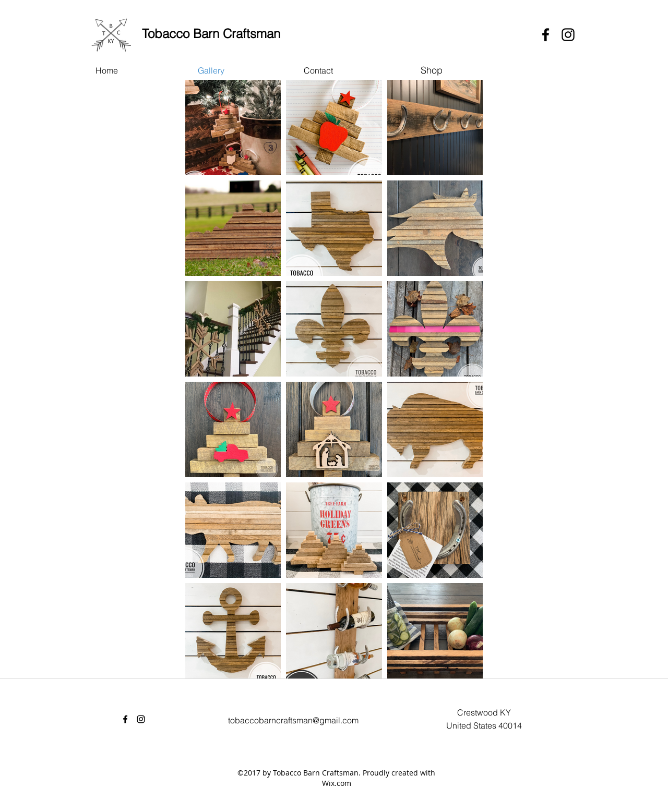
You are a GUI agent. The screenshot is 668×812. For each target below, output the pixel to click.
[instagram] (568, 35)
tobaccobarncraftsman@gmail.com (293, 720)
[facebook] (546, 35)
